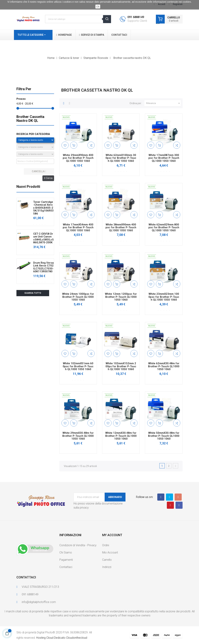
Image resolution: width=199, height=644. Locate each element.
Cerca (48, 178)
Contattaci (66, 567)
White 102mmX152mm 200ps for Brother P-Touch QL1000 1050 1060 (121, 366)
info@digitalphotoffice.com (39, 602)
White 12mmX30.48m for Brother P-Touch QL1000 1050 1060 (121, 436)
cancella (39, 171)
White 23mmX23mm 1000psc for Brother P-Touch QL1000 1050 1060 (164, 297)
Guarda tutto (33, 293)
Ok (98, 7)
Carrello (107, 560)
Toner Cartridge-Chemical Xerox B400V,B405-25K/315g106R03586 (43, 208)
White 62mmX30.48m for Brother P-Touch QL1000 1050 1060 (164, 366)
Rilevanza (163, 103)
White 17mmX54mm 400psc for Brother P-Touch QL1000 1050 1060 (78, 228)
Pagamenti (66, 560)
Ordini (106, 545)
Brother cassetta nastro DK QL (30, 119)
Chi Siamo (66, 552)
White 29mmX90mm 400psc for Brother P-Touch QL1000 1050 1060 (78, 158)
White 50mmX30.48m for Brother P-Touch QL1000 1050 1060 (164, 436)
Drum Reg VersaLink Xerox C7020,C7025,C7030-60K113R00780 (43, 267)
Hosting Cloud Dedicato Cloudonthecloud (62, 638)
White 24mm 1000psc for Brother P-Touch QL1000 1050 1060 (78, 297)
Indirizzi (107, 567)
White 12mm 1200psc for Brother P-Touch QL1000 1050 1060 (121, 297)
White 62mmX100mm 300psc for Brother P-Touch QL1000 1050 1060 (121, 158)
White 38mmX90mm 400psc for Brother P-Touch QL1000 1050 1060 (121, 228)
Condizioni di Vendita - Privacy (78, 545)
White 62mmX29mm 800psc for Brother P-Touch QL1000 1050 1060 (164, 228)
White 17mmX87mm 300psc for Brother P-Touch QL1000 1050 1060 (164, 158)
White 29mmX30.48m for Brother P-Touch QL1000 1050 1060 (78, 436)
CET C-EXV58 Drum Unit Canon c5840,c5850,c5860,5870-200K (43, 238)
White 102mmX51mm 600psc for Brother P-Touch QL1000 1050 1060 (78, 366)
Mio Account (110, 552)
